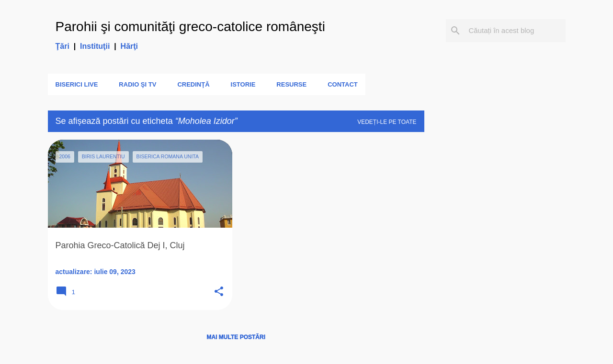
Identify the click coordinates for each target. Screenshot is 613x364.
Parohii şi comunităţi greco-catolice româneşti (190, 27)
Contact (343, 84)
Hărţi (129, 46)
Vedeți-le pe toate (387, 122)
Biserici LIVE (77, 84)
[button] (219, 292)
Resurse (291, 84)
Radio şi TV (137, 84)
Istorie (243, 84)
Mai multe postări (236, 337)
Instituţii (95, 46)
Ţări (62, 46)
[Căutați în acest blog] (515, 31)
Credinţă (193, 84)
